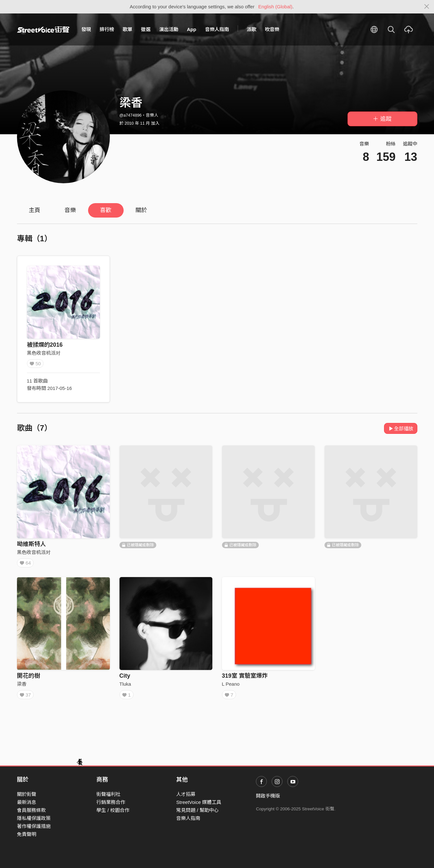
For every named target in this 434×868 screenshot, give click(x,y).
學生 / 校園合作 (113, 810)
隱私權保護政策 (34, 818)
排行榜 (107, 29)
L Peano (231, 686)
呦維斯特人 (31, 544)
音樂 (70, 210)
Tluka (125, 686)
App (192, 29)
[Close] (427, 7)
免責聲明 (27, 835)
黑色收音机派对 (44, 353)
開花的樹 (29, 678)
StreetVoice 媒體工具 (199, 802)
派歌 (251, 29)
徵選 (146, 29)
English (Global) (275, 7)
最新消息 (27, 802)
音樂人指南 (217, 29)
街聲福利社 (108, 794)
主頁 (35, 210)
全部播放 (401, 429)
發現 (86, 29)
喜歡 (106, 210)
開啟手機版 (268, 796)
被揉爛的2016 (45, 345)
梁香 (22, 686)
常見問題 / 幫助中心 (197, 810)
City (125, 678)
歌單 (127, 29)
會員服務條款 (31, 810)
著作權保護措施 (34, 827)
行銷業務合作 (111, 802)
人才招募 (186, 794)
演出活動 (169, 29)
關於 (141, 210)
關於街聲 (27, 794)
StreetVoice (43, 29)
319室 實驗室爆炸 (245, 678)
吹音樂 (272, 29)
